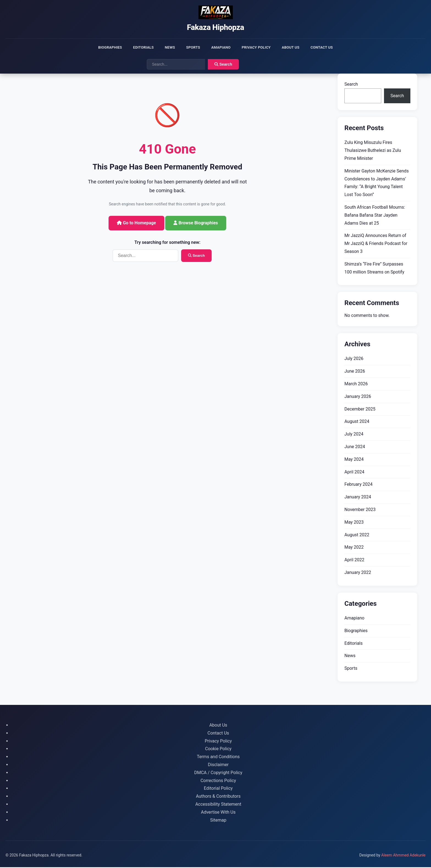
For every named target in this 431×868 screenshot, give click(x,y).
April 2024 (354, 473)
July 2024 (354, 435)
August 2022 (357, 536)
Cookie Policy (218, 750)
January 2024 (358, 498)
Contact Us (330, 48)
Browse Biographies (196, 224)
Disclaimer (218, 765)
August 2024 (357, 422)
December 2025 (360, 410)
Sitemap (218, 821)
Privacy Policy (259, 48)
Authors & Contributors (218, 797)
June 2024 (355, 447)
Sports (191, 48)
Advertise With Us (218, 813)
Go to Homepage (136, 224)
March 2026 (356, 385)
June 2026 (355, 372)
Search (223, 65)
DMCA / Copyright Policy (218, 773)
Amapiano (222, 48)
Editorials (138, 48)
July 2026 (354, 360)
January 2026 (358, 397)
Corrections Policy (218, 781)
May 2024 (354, 460)
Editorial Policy (218, 789)
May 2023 (354, 523)
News (166, 48)
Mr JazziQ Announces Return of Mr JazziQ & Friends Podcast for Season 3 (376, 245)
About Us (296, 48)
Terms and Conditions (218, 758)
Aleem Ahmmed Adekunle (403, 856)
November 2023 (360, 510)
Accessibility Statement (218, 805)
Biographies (102, 48)
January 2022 (358, 573)
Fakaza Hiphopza (215, 27)
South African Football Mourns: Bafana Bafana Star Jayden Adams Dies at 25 (375, 216)
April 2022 (354, 561)
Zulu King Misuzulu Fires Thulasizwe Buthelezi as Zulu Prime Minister (373, 151)
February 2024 (358, 485)
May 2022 (354, 548)
